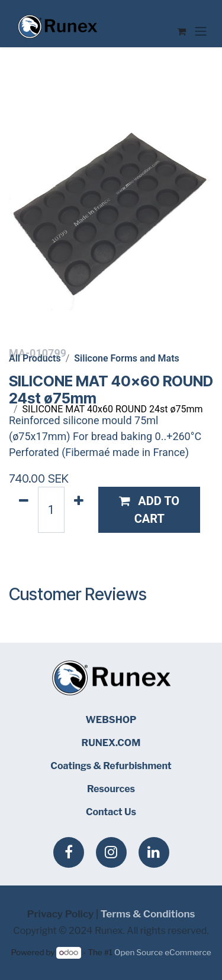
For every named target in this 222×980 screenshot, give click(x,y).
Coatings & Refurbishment (111, 766)
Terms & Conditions (148, 914)
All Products (35, 358)
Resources (111, 789)
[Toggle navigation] (201, 31)
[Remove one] (24, 510)
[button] (149, 510)
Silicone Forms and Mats (126, 358)
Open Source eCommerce (163, 952)
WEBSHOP (111, 720)
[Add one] (79, 510)
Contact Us (111, 812)
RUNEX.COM (111, 743)
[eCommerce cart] (181, 31)
